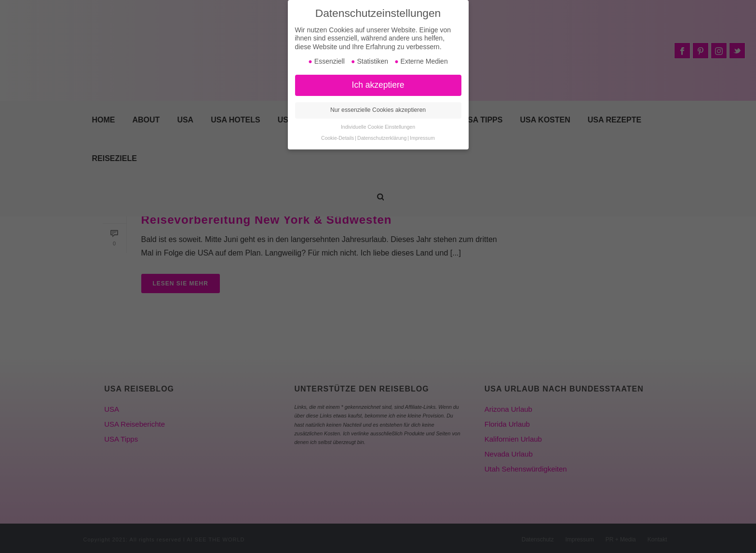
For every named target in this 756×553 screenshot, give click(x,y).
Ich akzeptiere (378, 85)
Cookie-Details (337, 138)
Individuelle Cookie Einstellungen (378, 127)
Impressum (422, 138)
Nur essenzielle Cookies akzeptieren (378, 110)
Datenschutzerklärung (382, 138)
